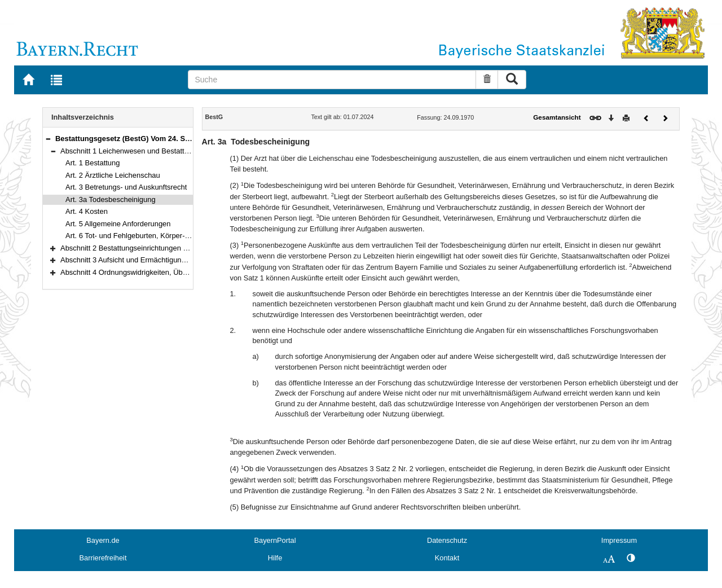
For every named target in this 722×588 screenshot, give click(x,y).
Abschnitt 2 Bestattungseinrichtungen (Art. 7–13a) (141, 248)
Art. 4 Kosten (87, 211)
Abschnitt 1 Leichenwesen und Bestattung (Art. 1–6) (145, 151)
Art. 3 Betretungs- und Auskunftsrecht (126, 187)
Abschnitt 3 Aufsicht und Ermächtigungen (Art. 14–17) (147, 260)
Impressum (619, 540)
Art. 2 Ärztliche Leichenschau (113, 175)
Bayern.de (103, 540)
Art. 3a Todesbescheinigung (111, 199)
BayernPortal (275, 540)
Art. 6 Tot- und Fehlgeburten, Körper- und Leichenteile (153, 236)
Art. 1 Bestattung (93, 163)
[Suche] (332, 80)
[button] (48, 139)
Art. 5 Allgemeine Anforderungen (118, 224)
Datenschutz (447, 540)
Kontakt (447, 558)
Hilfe (275, 558)
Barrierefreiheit (103, 558)
